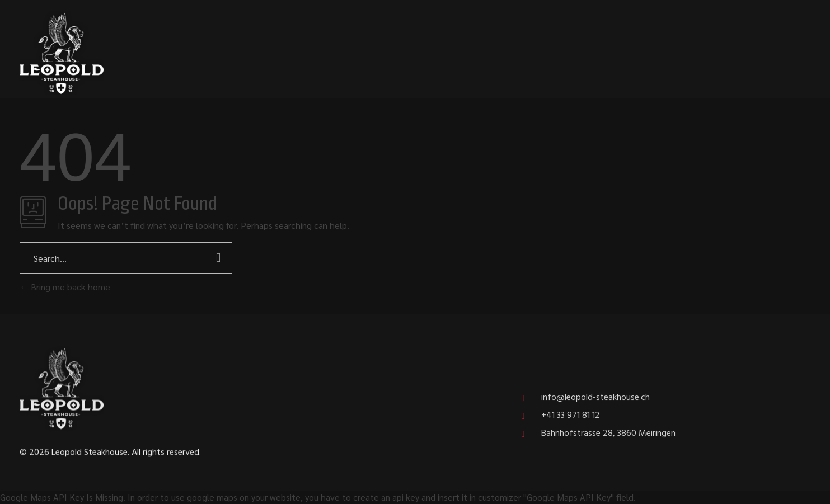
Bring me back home (65, 287)
